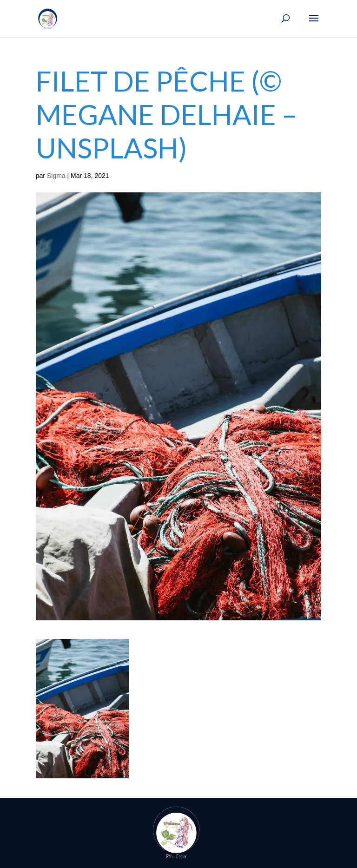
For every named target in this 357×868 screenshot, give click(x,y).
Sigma (56, 176)
